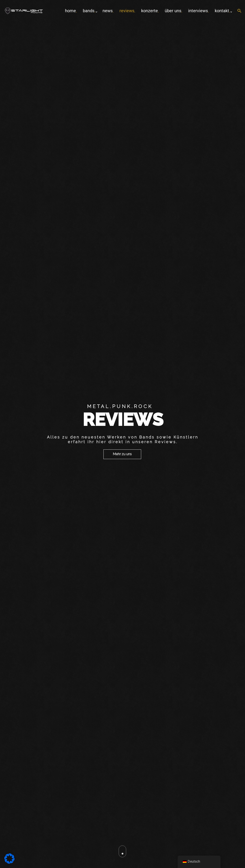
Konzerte (150, 11)
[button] (239, 11)
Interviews (198, 11)
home (70, 11)
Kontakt (222, 11)
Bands (89, 11)
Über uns (173, 11)
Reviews (127, 11)
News (108, 11)
